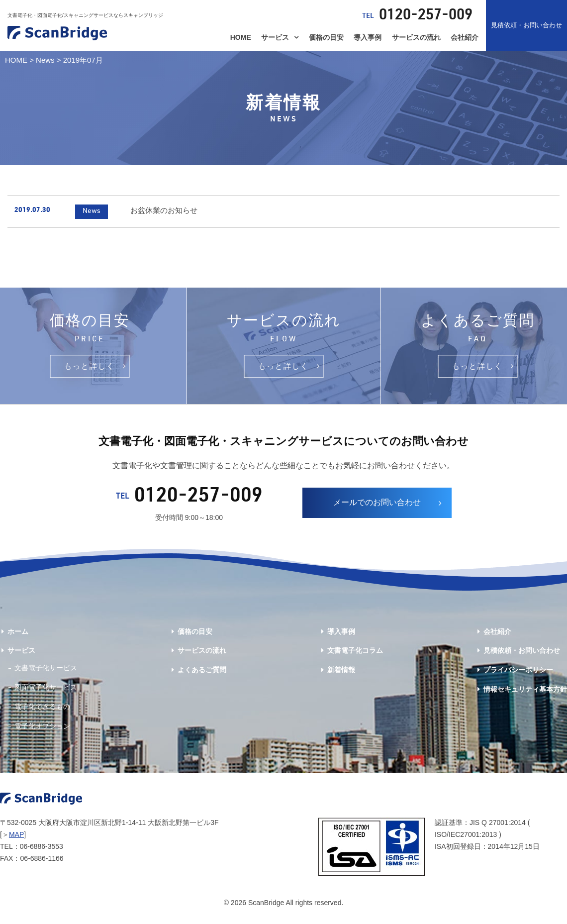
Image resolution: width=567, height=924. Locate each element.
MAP (16, 838)
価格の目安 (326, 37)
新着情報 (341, 674)
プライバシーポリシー (518, 674)
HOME (241, 37)
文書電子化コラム (355, 654)
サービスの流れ (416, 37)
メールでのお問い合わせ (377, 506)
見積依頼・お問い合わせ (526, 25)
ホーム (18, 635)
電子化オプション (42, 729)
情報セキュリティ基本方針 (525, 693)
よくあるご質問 (202, 674)
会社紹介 (465, 37)
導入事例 (368, 37)
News (45, 60)
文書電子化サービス (46, 672)
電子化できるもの (42, 711)
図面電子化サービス (46, 691)
